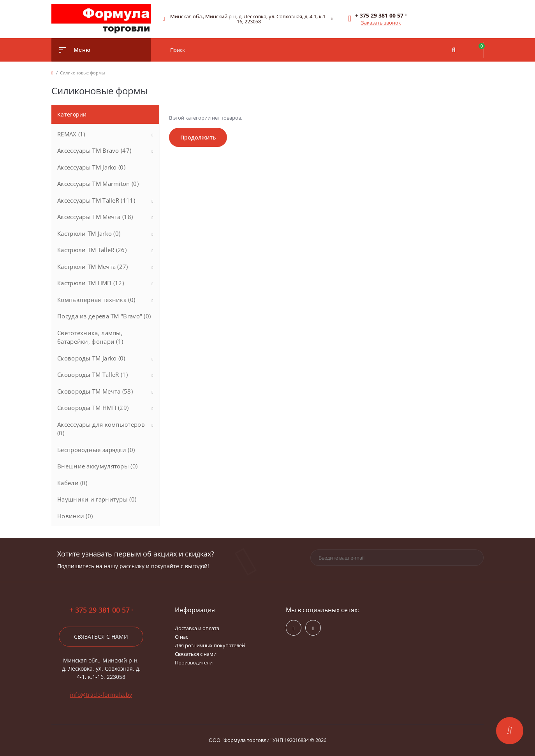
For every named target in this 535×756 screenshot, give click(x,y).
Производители (194, 662)
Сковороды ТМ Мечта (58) (95, 391)
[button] (249, 19)
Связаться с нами (101, 637)
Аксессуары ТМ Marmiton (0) (98, 184)
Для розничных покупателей (210, 645)
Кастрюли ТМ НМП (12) (91, 283)
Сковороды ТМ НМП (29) (93, 408)
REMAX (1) (71, 134)
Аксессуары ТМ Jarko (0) (91, 167)
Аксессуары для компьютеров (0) (101, 429)
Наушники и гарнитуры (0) (97, 499)
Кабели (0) (72, 483)
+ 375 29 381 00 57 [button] (101, 610)
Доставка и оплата (197, 628)
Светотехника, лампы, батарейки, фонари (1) (90, 337)
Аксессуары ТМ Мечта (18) (95, 217)
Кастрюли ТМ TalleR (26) (92, 250)
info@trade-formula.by (101, 695)
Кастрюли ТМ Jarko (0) (89, 233)
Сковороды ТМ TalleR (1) (92, 374)
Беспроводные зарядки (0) (96, 450)
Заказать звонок (381, 23)
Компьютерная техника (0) (96, 300)
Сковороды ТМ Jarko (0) (91, 358)
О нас (181, 637)
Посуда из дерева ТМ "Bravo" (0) (104, 316)
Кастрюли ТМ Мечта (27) (93, 267)
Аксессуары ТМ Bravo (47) (94, 150)
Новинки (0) (75, 516)
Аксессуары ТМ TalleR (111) (96, 200)
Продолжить (198, 137)
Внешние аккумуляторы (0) (97, 466)
